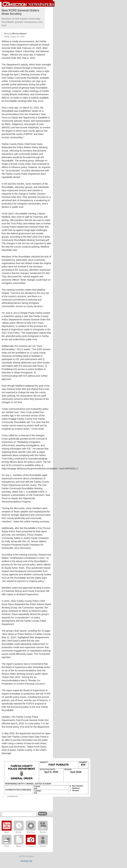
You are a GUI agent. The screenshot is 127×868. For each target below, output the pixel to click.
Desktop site (26, 861)
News (7, 832)
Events (19, 832)
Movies (43, 832)
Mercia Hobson (19, 34)
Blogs (19, 846)
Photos (31, 846)
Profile (43, 846)
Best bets (31, 832)
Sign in (48, 10)
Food (7, 846)
